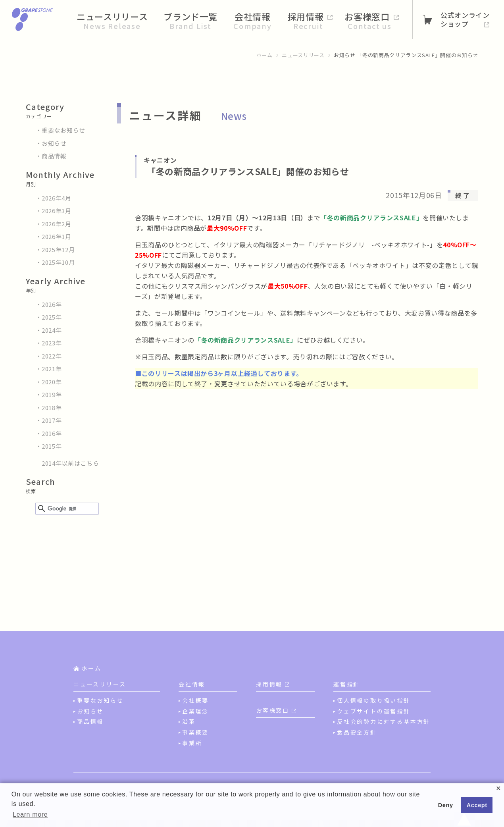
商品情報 (54, 156)
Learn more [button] (30, 814)
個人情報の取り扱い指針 (374, 700)
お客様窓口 (273, 710)
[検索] (66, 509)
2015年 (52, 446)
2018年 (52, 408)
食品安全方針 (357, 732)
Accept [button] (477, 805)
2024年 (52, 330)
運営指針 (347, 684)
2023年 (52, 343)
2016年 (52, 433)
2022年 (52, 356)
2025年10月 (58, 262)
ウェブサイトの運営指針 (374, 711)
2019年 (52, 394)
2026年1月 (57, 236)
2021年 (52, 369)
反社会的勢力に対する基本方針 (384, 721)
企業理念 (195, 711)
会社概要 (195, 700)
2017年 (52, 420)
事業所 (192, 743)
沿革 (189, 721)
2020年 (52, 382)
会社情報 (192, 684)
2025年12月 (58, 250)
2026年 (52, 304)
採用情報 (269, 684)
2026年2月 (57, 224)
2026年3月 (57, 211)
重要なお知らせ (63, 130)
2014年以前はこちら (70, 463)
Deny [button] (446, 805)
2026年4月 (57, 198)
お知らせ (54, 143)
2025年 (52, 317)
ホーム (265, 55)
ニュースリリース (303, 55)
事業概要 (195, 732)
